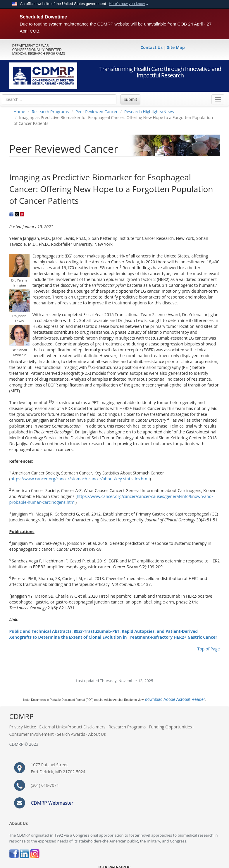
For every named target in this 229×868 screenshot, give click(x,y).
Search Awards (71, 734)
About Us (97, 734)
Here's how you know (127, 4)
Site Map (176, 47)
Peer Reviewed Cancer (97, 112)
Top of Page (209, 649)
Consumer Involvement (32, 734)
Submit (130, 99)
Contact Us (152, 47)
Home (20, 112)
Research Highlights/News (149, 112)
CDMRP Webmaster (52, 803)
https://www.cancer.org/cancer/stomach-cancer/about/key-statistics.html (80, 479)
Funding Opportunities (170, 727)
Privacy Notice (23, 727)
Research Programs (50, 112)
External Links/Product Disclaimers (72, 727)
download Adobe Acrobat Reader (175, 699)
